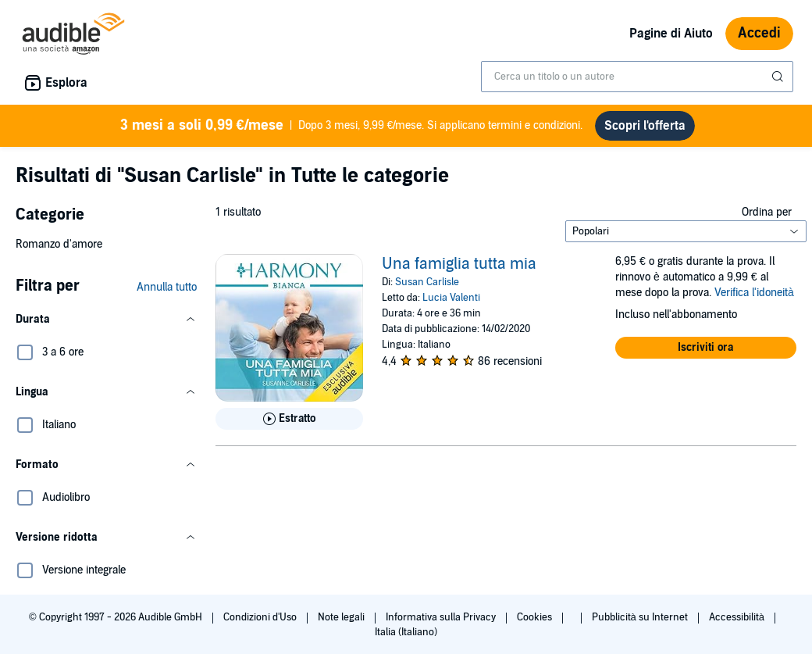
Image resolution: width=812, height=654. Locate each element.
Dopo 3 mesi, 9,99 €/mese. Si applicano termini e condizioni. (352, 126)
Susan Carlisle (427, 282)
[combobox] (637, 77)
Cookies (536, 617)
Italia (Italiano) (406, 632)
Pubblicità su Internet (641, 617)
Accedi (759, 33)
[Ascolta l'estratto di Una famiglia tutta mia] (289, 419)
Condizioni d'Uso (261, 617)
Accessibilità (738, 617)
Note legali (342, 617)
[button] (106, 320)
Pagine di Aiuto (671, 34)
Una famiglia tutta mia (459, 264)
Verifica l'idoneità (754, 293)
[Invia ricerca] (779, 77)
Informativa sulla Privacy (442, 617)
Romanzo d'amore (59, 244)
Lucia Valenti (451, 298)
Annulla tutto (167, 287)
